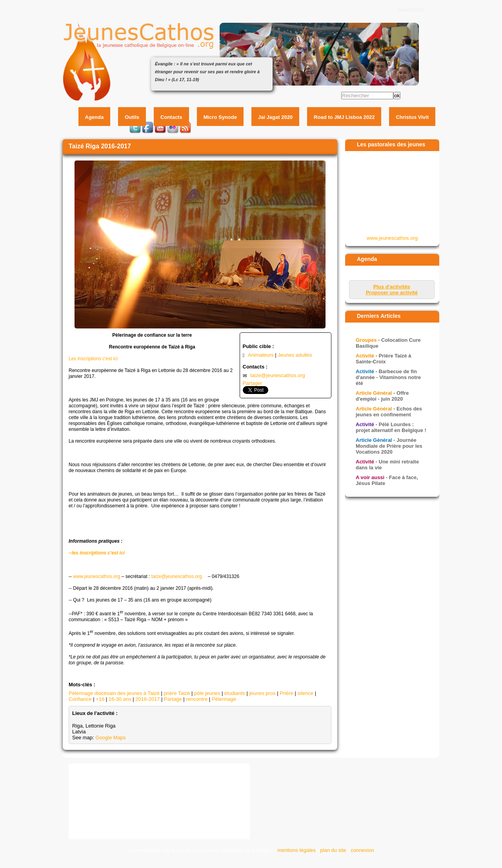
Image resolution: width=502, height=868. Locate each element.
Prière (286, 693)
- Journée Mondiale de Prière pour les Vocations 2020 (389, 446)
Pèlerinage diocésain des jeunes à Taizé (114, 693)
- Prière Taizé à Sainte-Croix (383, 359)
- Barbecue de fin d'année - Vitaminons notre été (388, 377)
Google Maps (110, 738)
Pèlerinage (224, 699)
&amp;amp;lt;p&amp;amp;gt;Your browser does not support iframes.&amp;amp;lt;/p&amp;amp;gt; (392, 193)
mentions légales (296, 850)
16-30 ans (120, 699)
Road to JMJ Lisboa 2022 (344, 117)
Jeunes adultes (295, 355)
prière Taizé (177, 693)
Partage (173, 699)
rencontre (197, 699)
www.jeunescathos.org (96, 576)
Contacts (171, 117)
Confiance (80, 699)
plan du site (333, 850)
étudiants (235, 693)
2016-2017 (147, 699)
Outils (132, 117)
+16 (100, 699)
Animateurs (261, 355)
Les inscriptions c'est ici (93, 359)
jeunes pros (262, 693)
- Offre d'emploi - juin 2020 (382, 396)
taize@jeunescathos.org (278, 375)
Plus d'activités (392, 287)
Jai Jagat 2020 (275, 117)
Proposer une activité (392, 293)
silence (306, 693)
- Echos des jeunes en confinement (389, 412)
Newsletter (411, 10)
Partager (253, 383)
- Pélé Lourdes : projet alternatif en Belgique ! (391, 427)
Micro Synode (220, 117)
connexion (362, 850)
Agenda (95, 117)
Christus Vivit (412, 117)
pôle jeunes (207, 693)
